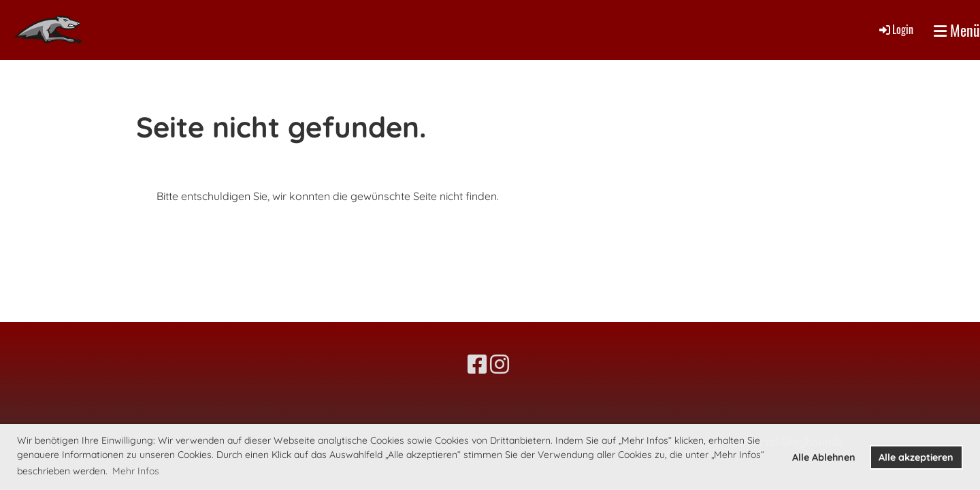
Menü (957, 30)
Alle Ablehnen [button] (824, 457)
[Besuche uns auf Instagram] (500, 364)
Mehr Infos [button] (136, 471)
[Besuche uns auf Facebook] (477, 364)
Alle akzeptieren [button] (916, 457)
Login (895, 29)
